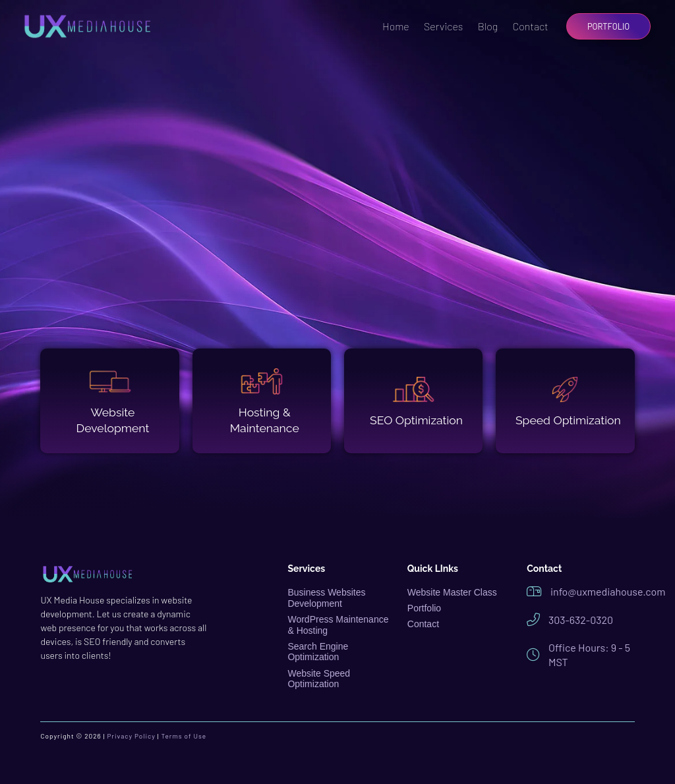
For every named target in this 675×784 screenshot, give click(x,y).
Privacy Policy (131, 736)
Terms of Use (184, 736)
